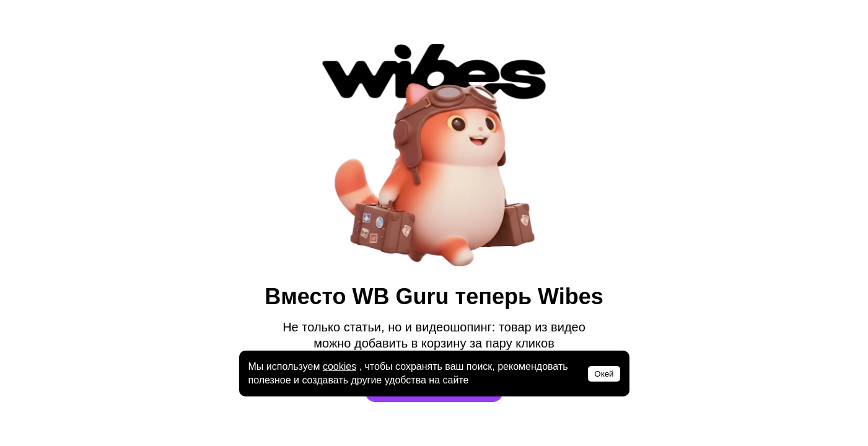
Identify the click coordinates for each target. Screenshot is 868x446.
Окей (604, 374)
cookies (340, 366)
